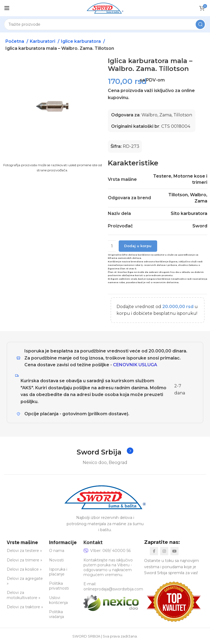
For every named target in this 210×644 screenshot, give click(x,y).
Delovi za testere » (24, 551)
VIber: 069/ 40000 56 (107, 551)
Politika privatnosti (59, 586)
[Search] (105, 24)
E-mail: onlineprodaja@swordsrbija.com (113, 587)
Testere (162, 176)
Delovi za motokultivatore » (24, 595)
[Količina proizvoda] (112, 246)
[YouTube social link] (175, 551)
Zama (201, 201)
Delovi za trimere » (25, 560)
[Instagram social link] (164, 551)
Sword (200, 226)
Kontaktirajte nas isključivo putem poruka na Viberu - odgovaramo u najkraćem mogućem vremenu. (108, 568)
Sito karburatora (189, 213)
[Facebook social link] (154, 551)
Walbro (198, 195)
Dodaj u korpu (138, 246)
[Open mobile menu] (7, 8)
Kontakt (93, 542)
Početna (15, 41)
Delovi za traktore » (25, 607)
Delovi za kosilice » (24, 569)
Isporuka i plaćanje (58, 572)
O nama (57, 551)
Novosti (56, 560)
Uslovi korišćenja (58, 600)
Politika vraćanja (56, 614)
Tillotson (178, 195)
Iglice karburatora (81, 41)
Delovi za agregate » (25, 581)
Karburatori (43, 41)
